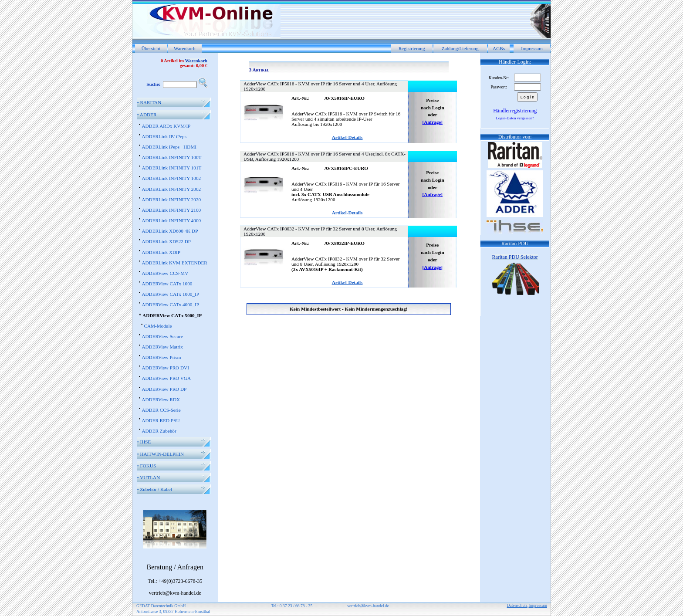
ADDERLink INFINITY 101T (171, 168)
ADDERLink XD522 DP (166, 241)
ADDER (147, 115)
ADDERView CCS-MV (165, 273)
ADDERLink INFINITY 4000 (171, 220)
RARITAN (149, 102)
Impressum (532, 48)
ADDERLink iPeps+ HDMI (169, 147)
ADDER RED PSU (161, 420)
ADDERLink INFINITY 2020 (171, 200)
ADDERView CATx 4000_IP (170, 305)
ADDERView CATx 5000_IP (172, 315)
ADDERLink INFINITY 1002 (171, 178)
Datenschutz (517, 605)
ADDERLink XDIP (161, 252)
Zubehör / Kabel (155, 489)
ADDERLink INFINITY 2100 (171, 210)
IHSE (144, 442)
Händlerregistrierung (515, 111)
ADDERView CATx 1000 (167, 284)
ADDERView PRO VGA (166, 378)
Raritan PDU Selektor (515, 257)
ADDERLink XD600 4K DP (170, 231)
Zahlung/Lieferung (460, 48)
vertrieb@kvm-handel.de (368, 606)
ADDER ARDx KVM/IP (166, 126)
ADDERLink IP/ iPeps (164, 136)
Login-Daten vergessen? (515, 118)
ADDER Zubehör (159, 431)
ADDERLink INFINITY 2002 (171, 189)
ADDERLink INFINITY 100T (171, 157)
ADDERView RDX (161, 399)
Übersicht (151, 48)
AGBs (499, 48)
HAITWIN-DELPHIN (161, 454)
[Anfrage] (432, 122)
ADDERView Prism (161, 357)
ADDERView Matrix (162, 347)
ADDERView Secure (162, 336)
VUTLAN (149, 477)
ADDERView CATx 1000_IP (170, 294)
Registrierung (412, 48)
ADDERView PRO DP (164, 389)
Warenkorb (184, 48)
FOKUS (147, 466)
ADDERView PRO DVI (165, 368)
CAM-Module (158, 326)
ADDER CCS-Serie (161, 410)
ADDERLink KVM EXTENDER (174, 263)
